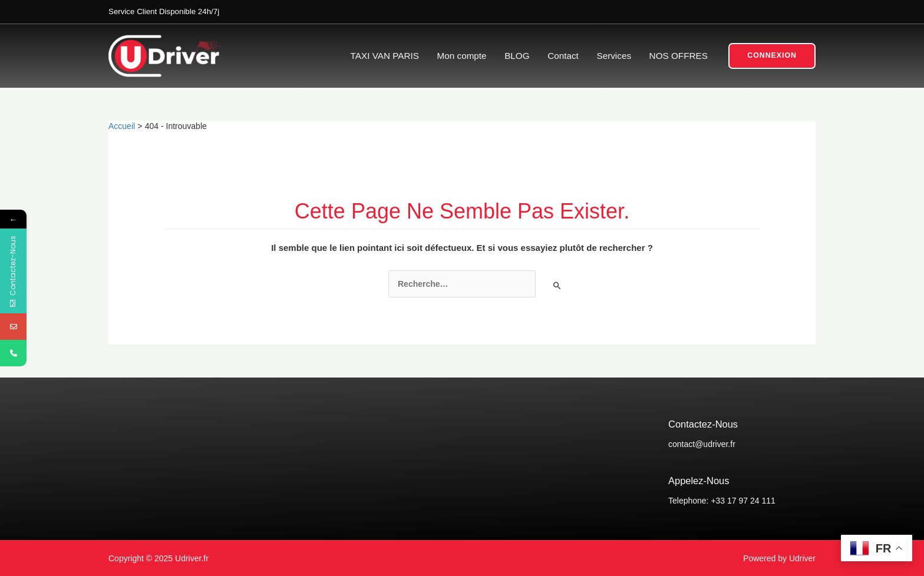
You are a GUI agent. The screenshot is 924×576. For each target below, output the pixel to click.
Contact (563, 56)
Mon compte (462, 56)
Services (614, 56)
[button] (772, 56)
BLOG (517, 56)
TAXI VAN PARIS (385, 56)
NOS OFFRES (679, 56)
